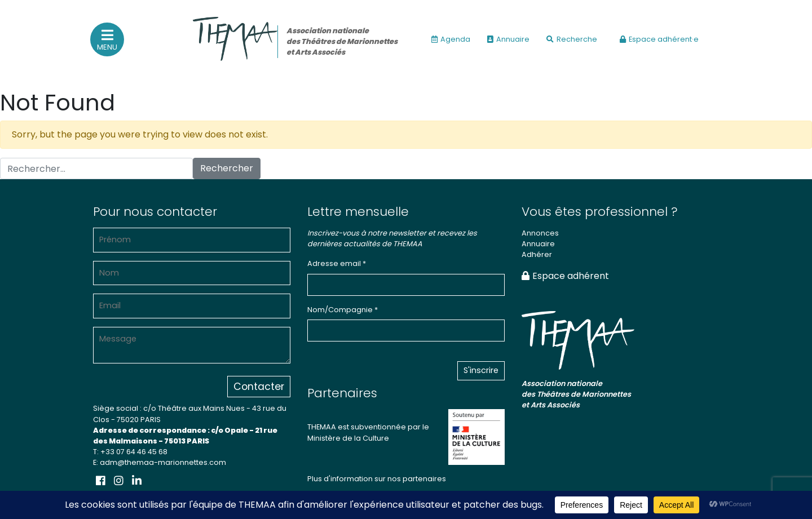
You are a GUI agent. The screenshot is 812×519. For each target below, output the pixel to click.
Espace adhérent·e (659, 39)
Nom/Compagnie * (343, 310)
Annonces (540, 233)
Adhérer (537, 254)
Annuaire (508, 39)
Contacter (259, 387)
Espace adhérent (565, 276)
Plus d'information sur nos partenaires (377, 479)
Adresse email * (337, 263)
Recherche (572, 39)
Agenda (451, 39)
